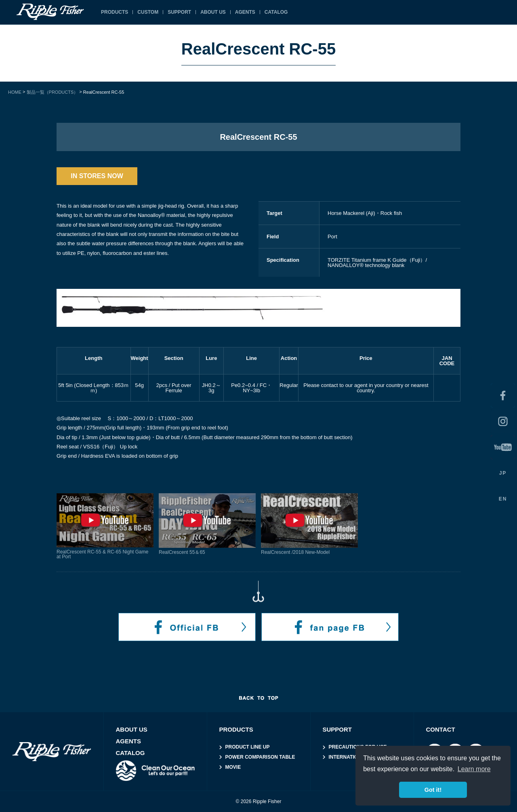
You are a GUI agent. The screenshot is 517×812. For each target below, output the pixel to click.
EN (503, 499)
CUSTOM (148, 12)
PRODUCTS (115, 12)
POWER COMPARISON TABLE (260, 757)
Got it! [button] (433, 790)
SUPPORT (179, 12)
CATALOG (276, 12)
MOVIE (233, 767)
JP (503, 473)
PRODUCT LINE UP (248, 747)
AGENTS (245, 12)
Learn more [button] (474, 769)
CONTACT (441, 729)
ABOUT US (213, 12)
